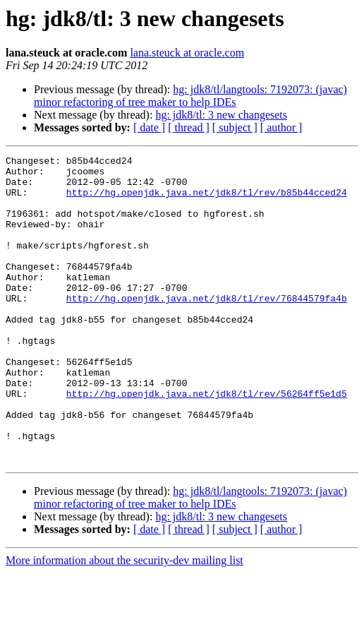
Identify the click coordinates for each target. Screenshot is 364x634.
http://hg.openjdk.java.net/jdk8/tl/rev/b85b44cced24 (207, 201)
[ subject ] (235, 127)
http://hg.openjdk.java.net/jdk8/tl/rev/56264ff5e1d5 (207, 442)
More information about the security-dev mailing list (125, 622)
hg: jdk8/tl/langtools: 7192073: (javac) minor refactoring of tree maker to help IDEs (190, 96)
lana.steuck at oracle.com (187, 53)
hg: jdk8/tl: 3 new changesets (221, 115)
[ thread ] (189, 127)
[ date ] (149, 127)
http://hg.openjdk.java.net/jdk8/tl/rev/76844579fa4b (207, 328)
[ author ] (281, 127)
